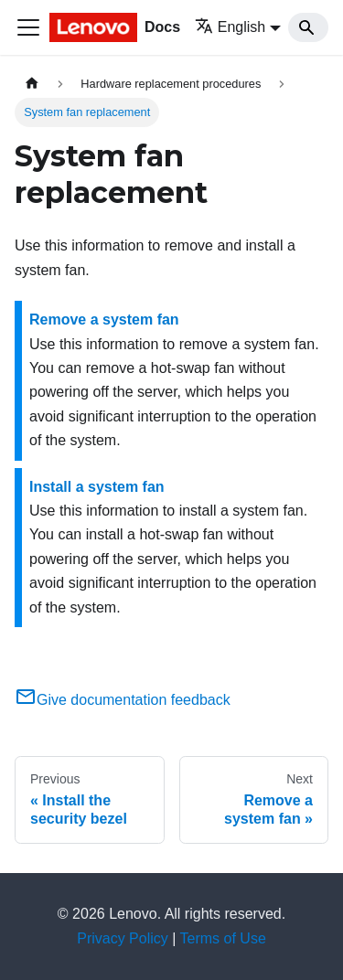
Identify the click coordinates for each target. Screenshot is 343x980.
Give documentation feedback (123, 700)
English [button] (230, 27)
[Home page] (32, 84)
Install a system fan (97, 487)
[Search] (308, 27)
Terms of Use (223, 938)
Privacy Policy (123, 938)
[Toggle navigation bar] (28, 27)
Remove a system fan (104, 320)
